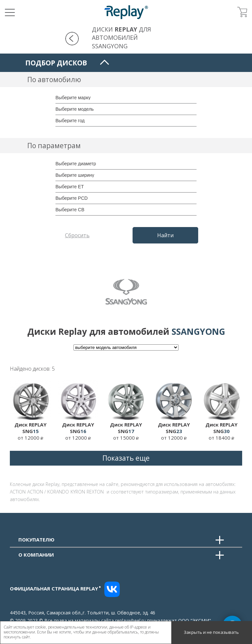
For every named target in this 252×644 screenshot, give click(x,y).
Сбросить (77, 235)
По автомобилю (54, 80)
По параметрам (54, 146)
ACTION (18, 492)
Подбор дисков (56, 63)
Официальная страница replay (55, 588)
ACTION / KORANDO (48, 492)
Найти (165, 235)
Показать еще (126, 458)
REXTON (95, 492)
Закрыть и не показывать (211, 632)
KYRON (78, 492)
